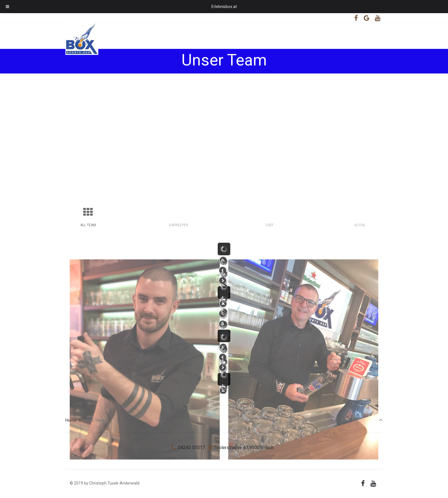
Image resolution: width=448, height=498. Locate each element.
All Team (88, 286)
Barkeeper (179, 286)
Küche (360, 286)
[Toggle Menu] (7, 7)
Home (71, 420)
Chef (269, 286)
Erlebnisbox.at (224, 7)
